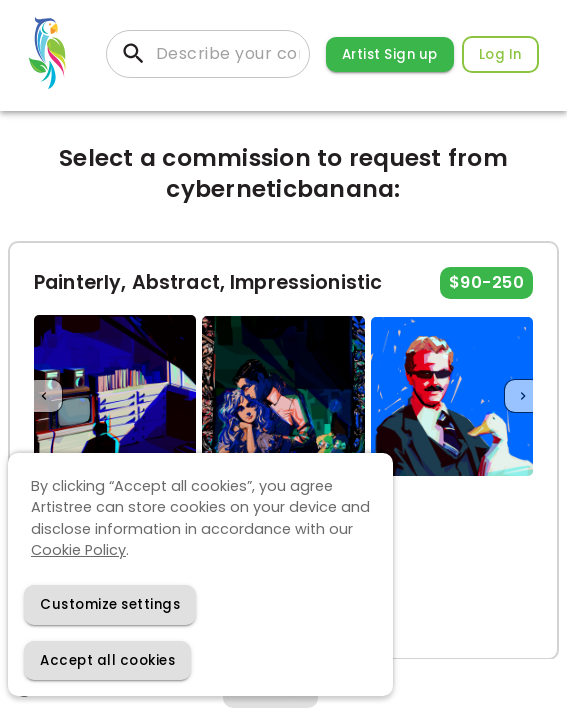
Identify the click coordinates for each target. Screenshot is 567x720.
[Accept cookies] (107, 660)
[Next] (523, 397)
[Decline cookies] (110, 604)
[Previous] (44, 397)
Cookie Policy (78, 550)
